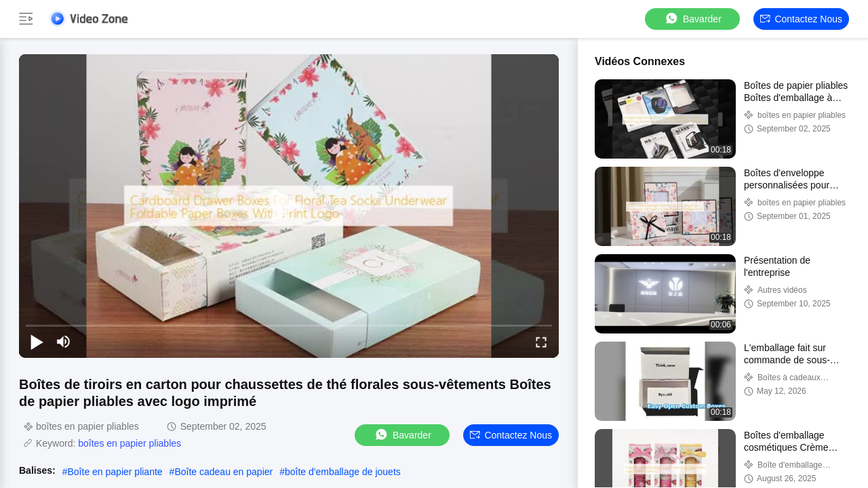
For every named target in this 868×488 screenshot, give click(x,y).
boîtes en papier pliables (130, 443)
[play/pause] (37, 342)
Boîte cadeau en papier (223, 472)
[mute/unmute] (64, 342)
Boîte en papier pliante (115, 472)
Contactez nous (801, 19)
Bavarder (693, 19)
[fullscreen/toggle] (541, 342)
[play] (289, 206)
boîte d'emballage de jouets (343, 472)
